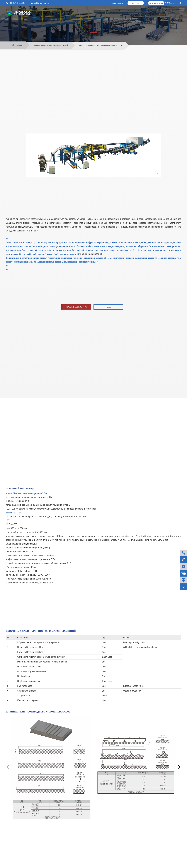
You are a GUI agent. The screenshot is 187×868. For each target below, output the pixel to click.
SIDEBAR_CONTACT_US (76, 307)
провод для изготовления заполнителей (51, 45)
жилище (19, 45)
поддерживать (118, 3)
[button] (179, 767)
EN (171, 3)
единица (136, 3)
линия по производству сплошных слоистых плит (101, 45)
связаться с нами (156, 3)
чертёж (108, 307)
